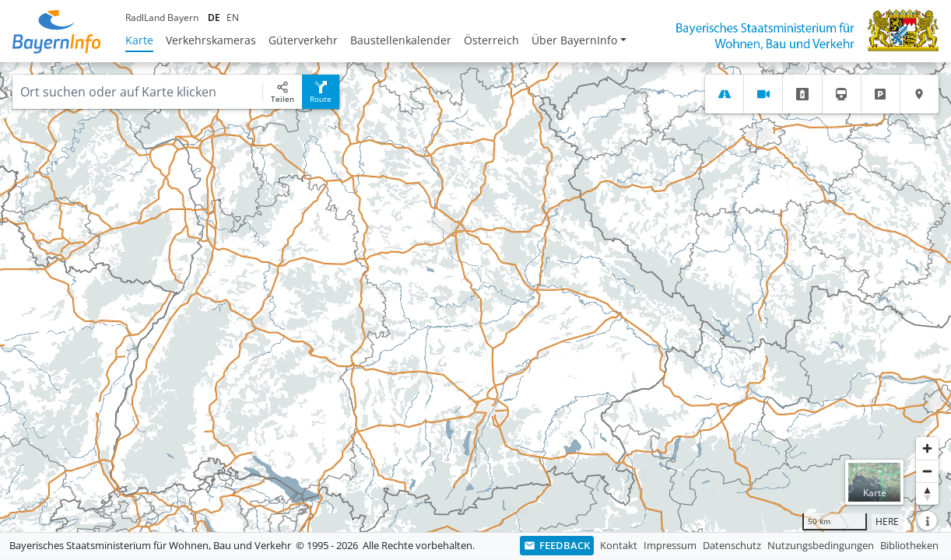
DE (214, 17)
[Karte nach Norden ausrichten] (927, 493)
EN (233, 17)
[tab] (724, 94)
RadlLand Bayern (162, 17)
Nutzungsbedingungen (821, 545)
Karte (139, 40)
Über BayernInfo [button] (574, 40)
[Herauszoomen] (927, 471)
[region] (475, 297)
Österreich (491, 40)
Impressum (670, 545)
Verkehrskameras (211, 40)
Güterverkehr (303, 40)
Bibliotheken (909, 545)
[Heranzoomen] (927, 448)
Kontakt (619, 545)
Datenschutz (732, 545)
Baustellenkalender (401, 40)
